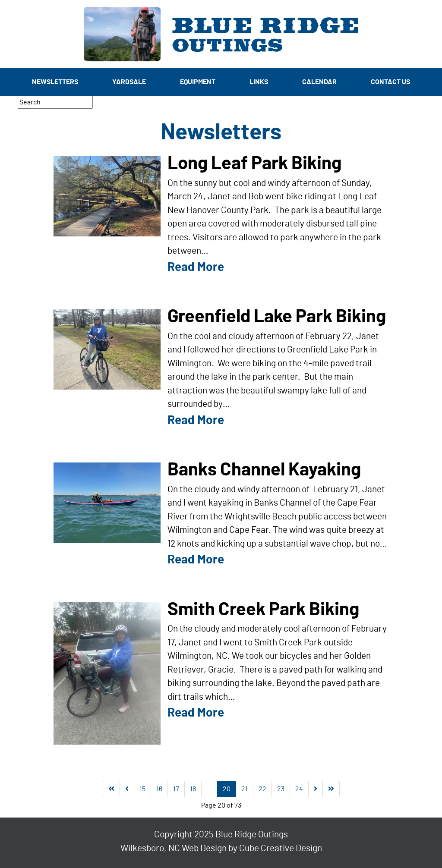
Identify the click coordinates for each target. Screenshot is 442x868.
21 (245, 789)
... (209, 789)
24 (299, 789)
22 (262, 789)
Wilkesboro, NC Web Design (174, 848)
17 (176, 789)
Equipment (198, 82)
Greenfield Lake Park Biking (277, 317)
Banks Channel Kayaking (264, 470)
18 (193, 789)
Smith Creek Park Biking (263, 610)
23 (281, 789)
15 (142, 789)
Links (259, 82)
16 (159, 789)
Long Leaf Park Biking (254, 164)
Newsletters (55, 82)
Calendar (319, 82)
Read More (196, 267)
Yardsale (129, 82)
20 (227, 789)
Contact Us (390, 82)
